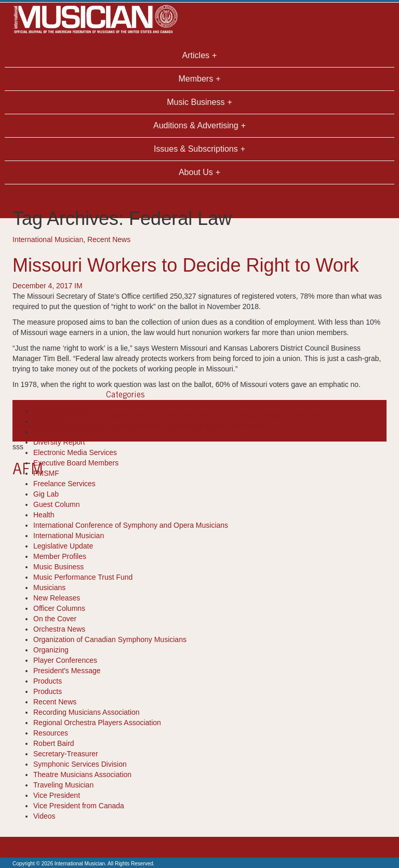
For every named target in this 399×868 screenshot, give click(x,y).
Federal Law (148, 416)
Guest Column (56, 504)
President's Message (67, 671)
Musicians (49, 587)
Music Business (58, 567)
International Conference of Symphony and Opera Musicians (131, 525)
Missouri (252, 416)
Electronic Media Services (75, 452)
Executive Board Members (76, 463)
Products (48, 681)
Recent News (109, 239)
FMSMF (46, 473)
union (235, 426)
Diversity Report (59, 442)
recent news (132, 426)
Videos (44, 816)
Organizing (51, 650)
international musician (203, 416)
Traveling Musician (63, 785)
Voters (254, 426)
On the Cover (55, 619)
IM (78, 286)
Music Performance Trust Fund (83, 577)
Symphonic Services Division (80, 764)
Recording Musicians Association (87, 712)
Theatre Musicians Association (82, 774)
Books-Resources (62, 411)
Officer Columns (59, 608)
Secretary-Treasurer (66, 754)
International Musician (48, 239)
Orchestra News (59, 629)
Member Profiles (60, 556)
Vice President (57, 795)
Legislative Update (63, 546)
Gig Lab (46, 494)
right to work (171, 426)
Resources (51, 733)
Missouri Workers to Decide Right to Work (186, 265)
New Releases (57, 598)
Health (44, 515)
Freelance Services (64, 484)
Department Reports (66, 432)
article (22, 416)
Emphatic (113, 416)
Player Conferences (65, 660)
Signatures (209, 426)
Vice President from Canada (79, 806)
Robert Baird (54, 743)
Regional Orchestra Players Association (97, 723)
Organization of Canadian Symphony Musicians (110, 639)
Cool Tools (50, 421)
